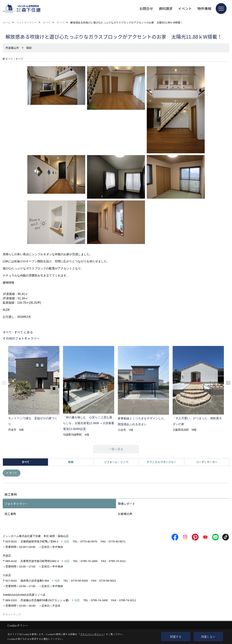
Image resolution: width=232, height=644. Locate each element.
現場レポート (126, 504)
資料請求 (166, 8)
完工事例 (10, 514)
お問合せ (146, 8)
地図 (66, 542)
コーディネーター (207, 462)
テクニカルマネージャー (161, 462)
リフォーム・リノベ (116, 462)
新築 (71, 462)
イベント (185, 8)
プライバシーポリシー (92, 634)
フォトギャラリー (16, 504)
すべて (13, 473)
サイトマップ (13, 615)
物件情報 (204, 8)
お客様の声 (125, 514)
